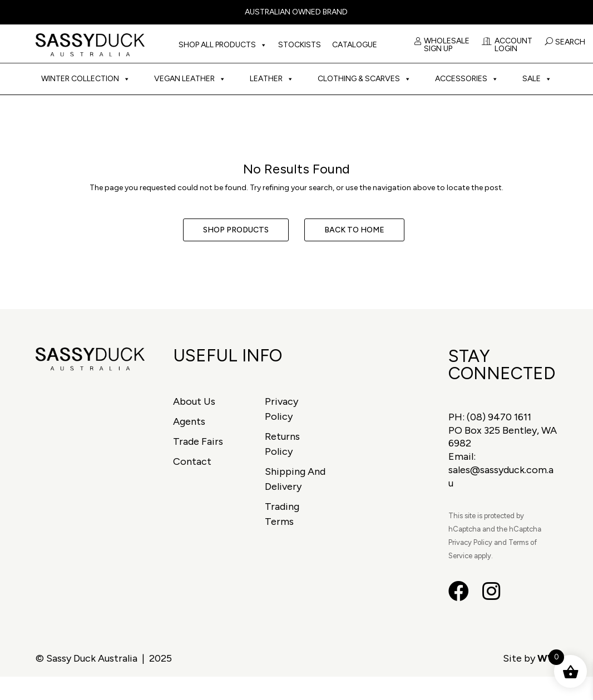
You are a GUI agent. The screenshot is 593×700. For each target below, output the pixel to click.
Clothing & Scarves (364, 79)
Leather (272, 79)
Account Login (507, 45)
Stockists (300, 45)
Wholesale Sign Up (442, 45)
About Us (194, 401)
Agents (189, 421)
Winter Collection (86, 79)
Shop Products (236, 230)
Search (570, 42)
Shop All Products (223, 45)
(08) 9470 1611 (499, 417)
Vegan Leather (190, 79)
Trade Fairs (198, 441)
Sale (537, 79)
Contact (192, 461)
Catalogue (355, 45)
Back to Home (354, 230)
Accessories (467, 79)
